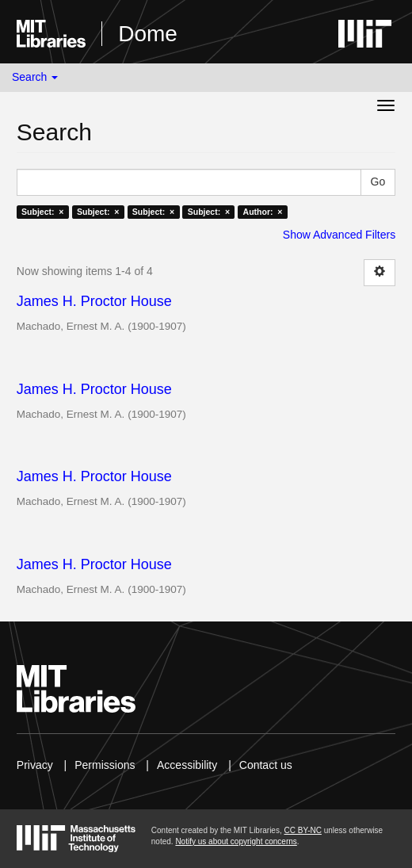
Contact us (266, 765)
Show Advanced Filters (339, 235)
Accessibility (187, 765)
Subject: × (42, 212)
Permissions (105, 765)
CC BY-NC (302, 830)
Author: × (263, 212)
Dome (148, 34)
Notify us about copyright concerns (236, 841)
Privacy (35, 765)
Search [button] (35, 77)
